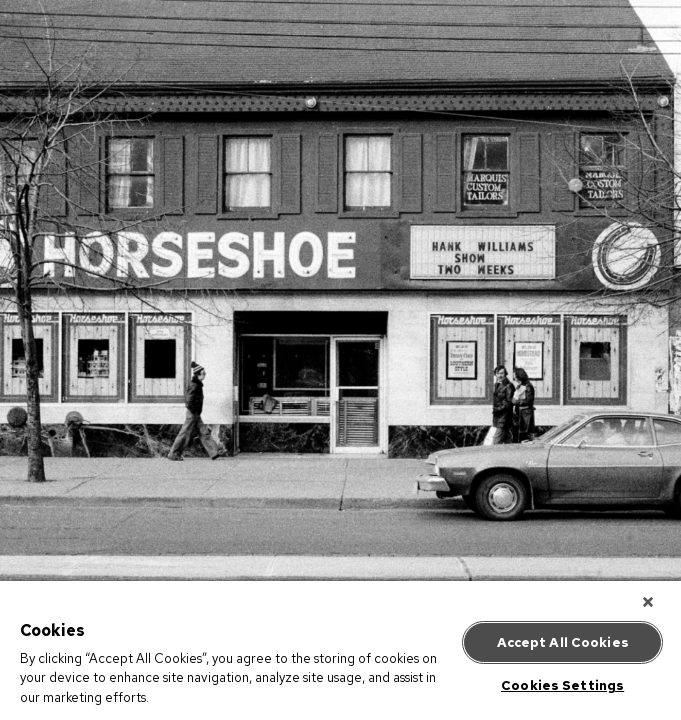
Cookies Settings (562, 682)
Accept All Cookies (563, 639)
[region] (340, 652)
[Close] (655, 606)
